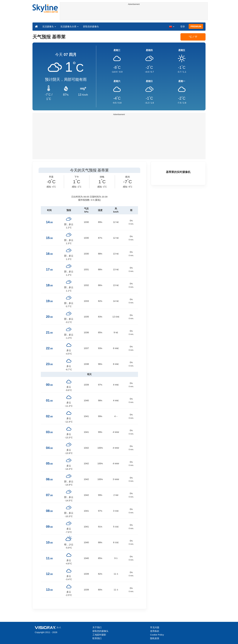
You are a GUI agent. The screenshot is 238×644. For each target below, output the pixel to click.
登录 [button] (183, 26)
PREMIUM (196, 26)
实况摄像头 (49, 26)
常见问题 (155, 627)
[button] (172, 26)
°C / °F (193, 37)
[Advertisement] (134, 13)
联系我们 (97, 638)
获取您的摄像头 (91, 26)
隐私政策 (155, 638)
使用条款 (155, 631)
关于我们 (97, 627)
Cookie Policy (157, 635)
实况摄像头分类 (69, 26)
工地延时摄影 (99, 635)
